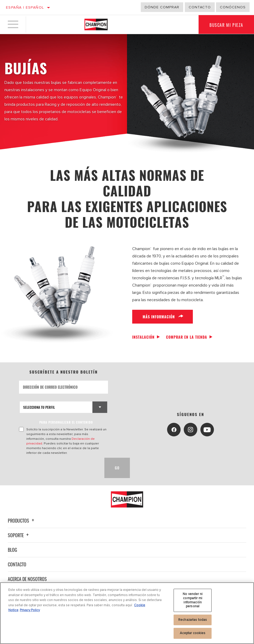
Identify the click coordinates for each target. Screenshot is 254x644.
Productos (22, 521)
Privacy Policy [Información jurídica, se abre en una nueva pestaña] (30, 610)
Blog (12, 550)
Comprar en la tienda (187, 337)
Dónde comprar (162, 7)
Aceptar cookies (193, 633)
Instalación (143, 337)
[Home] (96, 24)
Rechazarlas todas (193, 620)
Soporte (19, 535)
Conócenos (233, 7)
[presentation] (59, 468)
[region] (127, 613)
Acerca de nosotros (27, 579)
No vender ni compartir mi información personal (193, 600)
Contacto (200, 7)
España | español (25, 7)
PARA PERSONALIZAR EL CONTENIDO (66, 422)
